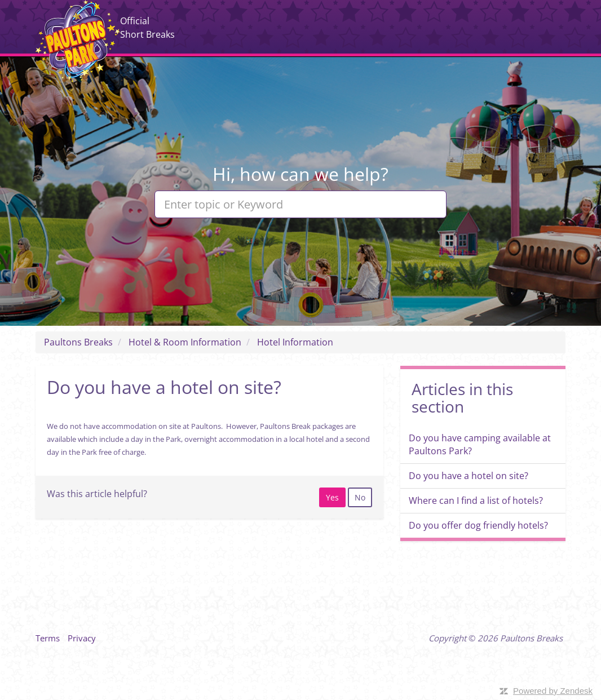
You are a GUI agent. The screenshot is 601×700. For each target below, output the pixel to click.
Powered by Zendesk (553, 691)
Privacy (82, 638)
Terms (48, 638)
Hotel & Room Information (185, 342)
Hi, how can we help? (300, 174)
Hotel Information (295, 342)
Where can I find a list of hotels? (476, 500)
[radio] (332, 497)
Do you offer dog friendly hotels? (478, 525)
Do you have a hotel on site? (469, 476)
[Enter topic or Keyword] (300, 204)
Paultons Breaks (78, 41)
